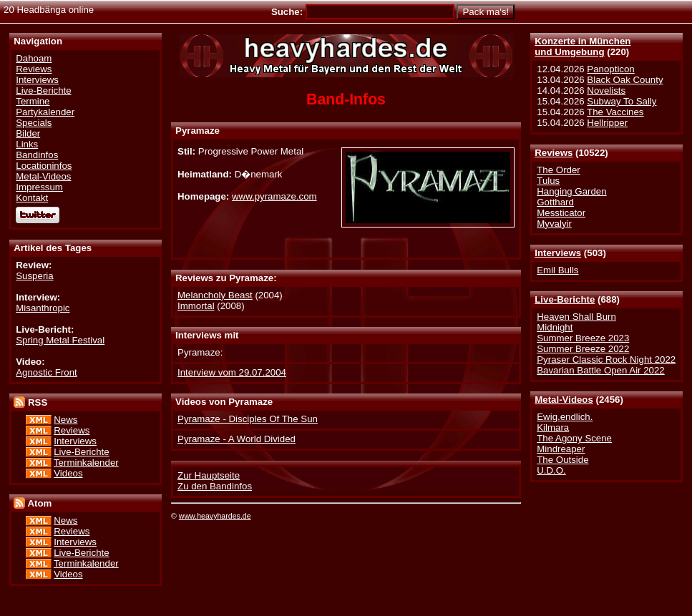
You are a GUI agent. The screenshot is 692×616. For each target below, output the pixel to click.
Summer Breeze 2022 (583, 349)
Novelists (606, 91)
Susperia (34, 276)
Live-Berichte (565, 299)
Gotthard (555, 202)
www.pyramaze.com (274, 196)
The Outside (562, 460)
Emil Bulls (557, 270)
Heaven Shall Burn (576, 317)
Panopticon (610, 69)
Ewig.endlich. (565, 417)
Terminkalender (86, 463)
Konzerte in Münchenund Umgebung (583, 47)
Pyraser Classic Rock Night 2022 (606, 360)
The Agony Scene (574, 438)
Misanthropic (43, 308)
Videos (68, 473)
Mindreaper (561, 449)
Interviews (558, 253)
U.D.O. (551, 470)
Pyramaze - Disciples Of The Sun (248, 419)
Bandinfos (37, 155)
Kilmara (553, 427)
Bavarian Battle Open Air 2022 (600, 370)
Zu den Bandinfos (215, 486)
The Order (558, 170)
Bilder (28, 133)
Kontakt (32, 198)
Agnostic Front (47, 372)
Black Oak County (625, 80)
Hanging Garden (571, 191)
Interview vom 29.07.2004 (232, 372)
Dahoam (34, 58)
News (65, 420)
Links (27, 144)
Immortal (196, 306)
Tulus (548, 181)
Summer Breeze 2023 (583, 338)
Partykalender (45, 112)
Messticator (561, 213)
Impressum (39, 187)
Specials (34, 123)
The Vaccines (615, 112)
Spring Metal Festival (60, 340)
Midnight (555, 327)
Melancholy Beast (215, 295)
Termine (33, 101)
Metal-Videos (564, 400)
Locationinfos (44, 166)
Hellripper (607, 123)
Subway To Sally (622, 101)
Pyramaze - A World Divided (237, 439)
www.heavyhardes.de (215, 516)
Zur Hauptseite (209, 475)
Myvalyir (554, 224)
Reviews (554, 153)
